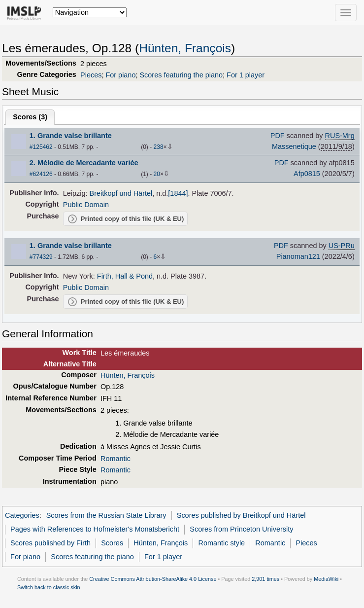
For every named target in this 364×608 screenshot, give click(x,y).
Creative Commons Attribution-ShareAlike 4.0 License (153, 579)
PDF (278, 136)
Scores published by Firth (50, 543)
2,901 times (265, 579)
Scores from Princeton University (241, 529)
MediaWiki (326, 579)
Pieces (91, 75)
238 (159, 147)
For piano (120, 75)
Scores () (30, 117)
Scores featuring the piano (181, 75)
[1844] (178, 193)
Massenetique (294, 146)
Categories (22, 515)
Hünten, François (185, 48)
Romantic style (221, 543)
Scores (112, 543)
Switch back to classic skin (49, 587)
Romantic (116, 459)
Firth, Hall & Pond (125, 276)
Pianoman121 (298, 256)
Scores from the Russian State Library (106, 515)
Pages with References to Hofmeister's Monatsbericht (95, 529)
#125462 (41, 147)
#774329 (41, 257)
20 (157, 174)
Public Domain (86, 205)
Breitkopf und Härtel (121, 193)
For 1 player (246, 75)
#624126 (41, 174)
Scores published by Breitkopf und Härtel (241, 515)
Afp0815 (307, 174)
